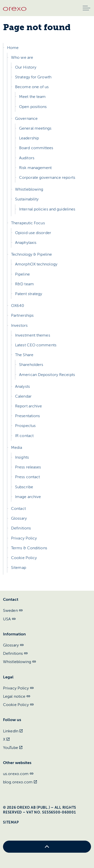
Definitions (21, 528)
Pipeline (22, 274)
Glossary (19, 518)
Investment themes (33, 335)
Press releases (28, 467)
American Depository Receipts (47, 375)
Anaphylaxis (26, 243)
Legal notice (17, 696)
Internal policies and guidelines (47, 209)
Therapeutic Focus (28, 223)
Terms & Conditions (29, 548)
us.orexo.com (18, 774)
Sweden (13, 611)
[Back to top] (47, 847)
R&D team (24, 284)
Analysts (22, 387)
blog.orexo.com (20, 782)
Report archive (28, 406)
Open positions (33, 107)
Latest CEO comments (36, 345)
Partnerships (22, 315)
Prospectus (25, 426)
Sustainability (27, 199)
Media (17, 448)
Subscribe (24, 487)
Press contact (27, 477)
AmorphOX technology (36, 264)
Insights (22, 457)
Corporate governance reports (47, 178)
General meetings (35, 128)
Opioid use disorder (33, 233)
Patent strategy (29, 294)
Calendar (23, 396)
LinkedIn (13, 731)
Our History (26, 67)
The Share (24, 355)
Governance (26, 119)
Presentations (27, 416)
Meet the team (32, 97)
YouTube (13, 748)
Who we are (22, 58)
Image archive (28, 497)
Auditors (27, 158)
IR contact (24, 436)
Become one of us (32, 87)
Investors (19, 325)
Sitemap (19, 568)
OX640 (18, 306)
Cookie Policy (24, 558)
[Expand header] (86, 8)
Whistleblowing (29, 189)
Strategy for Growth (33, 77)
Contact (18, 509)
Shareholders (31, 365)
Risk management (35, 168)
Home (13, 48)
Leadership (29, 138)
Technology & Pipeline (31, 254)
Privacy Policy (24, 538)
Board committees (36, 148)
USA (9, 619)
